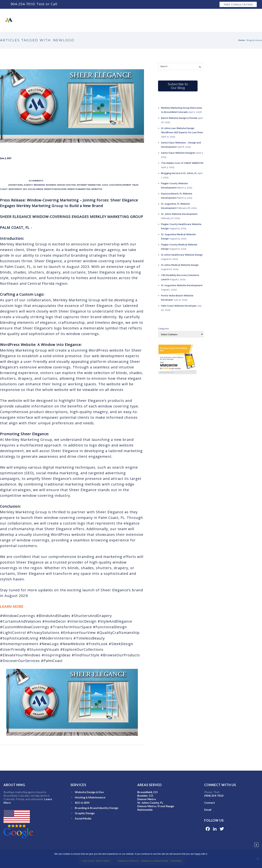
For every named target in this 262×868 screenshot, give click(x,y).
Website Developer (55, 189)
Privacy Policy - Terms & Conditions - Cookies (150, 861)
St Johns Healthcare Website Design (182, 255)
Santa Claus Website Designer (178, 153)
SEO (25, 189)
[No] (258, 859)
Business (51, 185)
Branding (39, 185)
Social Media (36, 189)
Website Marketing (79, 189)
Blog (250, 20)
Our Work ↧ (171, 20)
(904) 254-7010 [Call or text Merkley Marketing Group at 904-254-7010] (214, 795)
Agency (28, 185)
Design (61, 185)
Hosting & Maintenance (90, 797)
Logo (105, 185)
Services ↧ (195, 20)
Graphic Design (85, 813)
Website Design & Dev (89, 792)
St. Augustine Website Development (182, 285)
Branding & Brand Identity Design (97, 808)
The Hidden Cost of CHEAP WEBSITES (182, 163)
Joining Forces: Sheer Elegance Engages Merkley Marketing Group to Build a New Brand (71, 169)
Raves (215, 20)
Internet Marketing (89, 185)
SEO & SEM (82, 803)
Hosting (71, 185)
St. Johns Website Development (179, 214)
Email (208, 810)
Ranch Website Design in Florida (179, 118)
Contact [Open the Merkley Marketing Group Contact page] (210, 803)
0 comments (36, 181)
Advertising (15, 185)
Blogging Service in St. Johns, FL (179, 173)
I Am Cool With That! (96, 861)
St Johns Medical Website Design (180, 265)
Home (242, 40)
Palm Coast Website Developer (179, 306)
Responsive (15, 189)
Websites (97, 189)
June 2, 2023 (6, 158)
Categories (163, 329)
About (150, 20)
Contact (233, 20)
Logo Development (120, 185)
